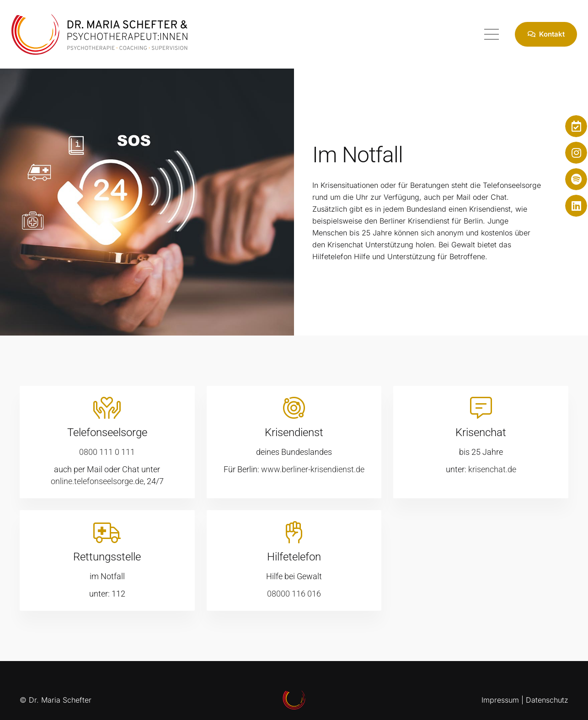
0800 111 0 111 (107, 452)
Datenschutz (547, 700)
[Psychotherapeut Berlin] (99, 34)
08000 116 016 (294, 594)
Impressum (500, 700)
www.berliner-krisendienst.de (313, 469)
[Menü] (492, 34)
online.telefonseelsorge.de (97, 481)
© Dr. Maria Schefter (56, 700)
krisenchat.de (492, 469)
